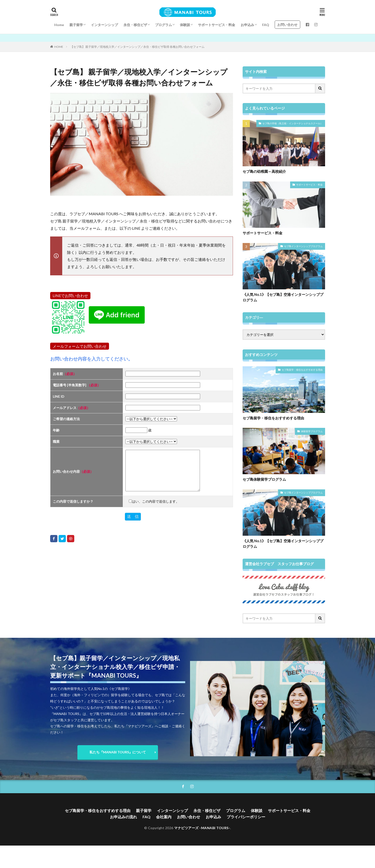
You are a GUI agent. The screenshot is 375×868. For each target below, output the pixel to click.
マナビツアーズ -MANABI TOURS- (202, 828)
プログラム (164, 25)
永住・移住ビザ (135, 25)
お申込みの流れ (123, 817)
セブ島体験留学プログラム (264, 479)
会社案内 (164, 817)
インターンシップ (104, 25)
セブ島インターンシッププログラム (303, 246)
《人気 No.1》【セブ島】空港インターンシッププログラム (283, 297)
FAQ (266, 25)
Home (59, 25)
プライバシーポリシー (246, 817)
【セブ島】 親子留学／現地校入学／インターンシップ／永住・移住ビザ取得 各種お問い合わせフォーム (137, 47)
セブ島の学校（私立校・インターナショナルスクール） (293, 123)
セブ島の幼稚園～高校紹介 (264, 171)
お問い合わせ (287, 24)
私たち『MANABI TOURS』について (118, 752)
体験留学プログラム (312, 431)
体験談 (185, 25)
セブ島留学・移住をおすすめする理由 (302, 370)
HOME (59, 47)
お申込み (247, 25)
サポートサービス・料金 (217, 25)
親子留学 (76, 25)
